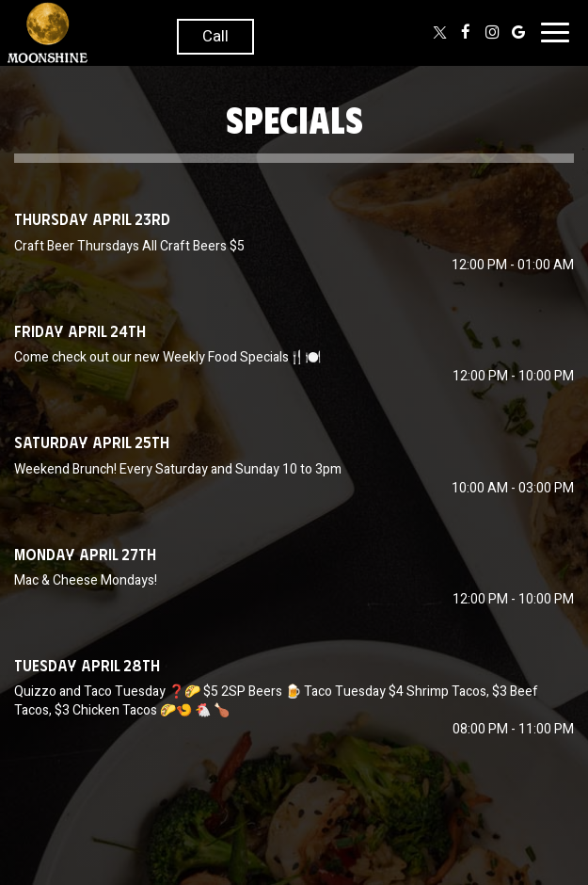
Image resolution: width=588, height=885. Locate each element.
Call (215, 36)
